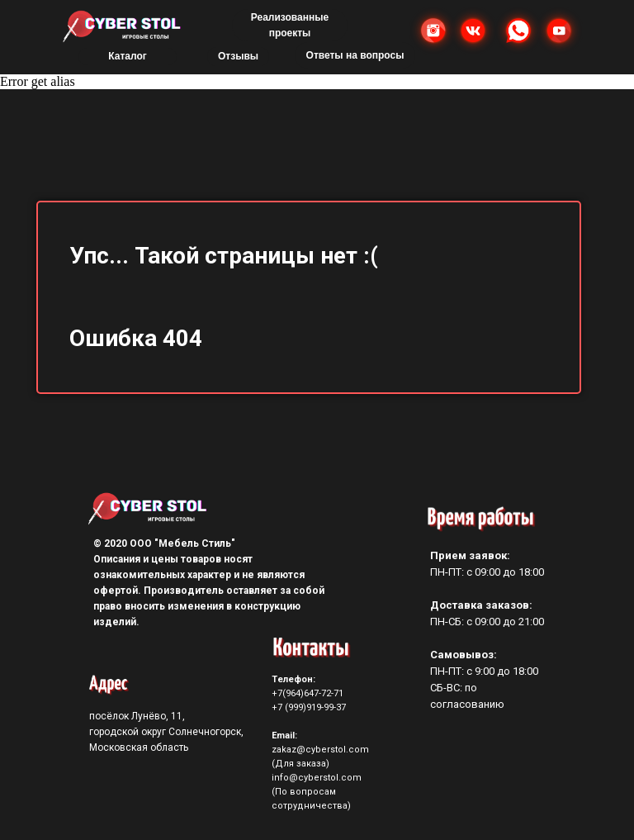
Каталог (128, 56)
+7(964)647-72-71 (308, 693)
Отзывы (238, 56)
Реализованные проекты (290, 25)
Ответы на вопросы (355, 55)
